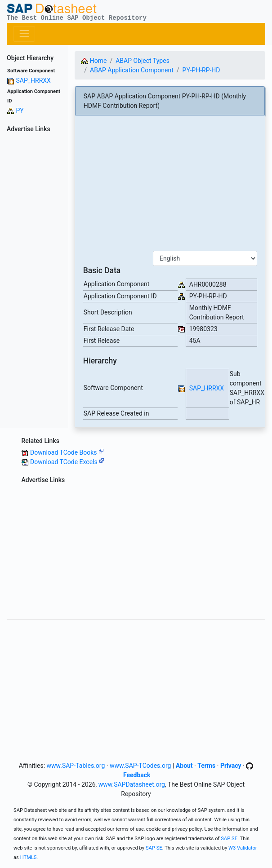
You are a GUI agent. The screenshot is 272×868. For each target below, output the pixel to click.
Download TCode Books (67, 452)
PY (20, 111)
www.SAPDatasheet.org (132, 784)
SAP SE (229, 839)
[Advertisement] (34, 271)
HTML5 (29, 857)
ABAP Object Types (143, 61)
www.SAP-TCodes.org (140, 766)
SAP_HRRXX (33, 80)
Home (94, 61)
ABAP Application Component (132, 70)
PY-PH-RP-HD (201, 70)
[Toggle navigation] (24, 34)
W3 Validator (243, 848)
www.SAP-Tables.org (76, 766)
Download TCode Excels (67, 462)
